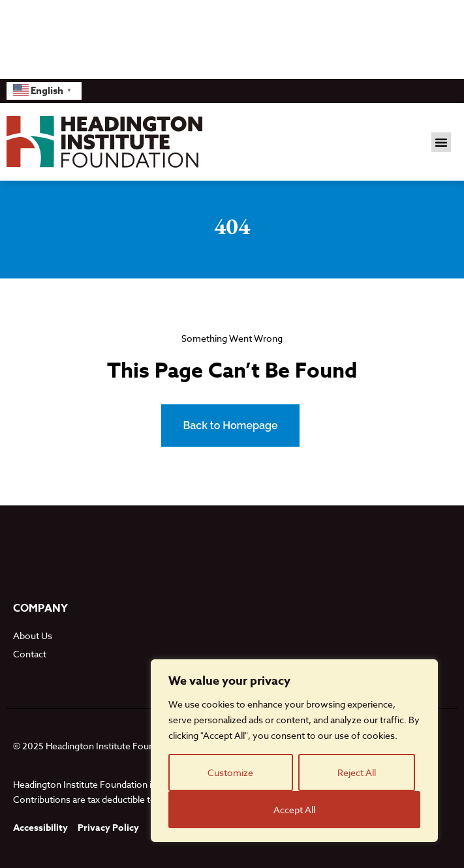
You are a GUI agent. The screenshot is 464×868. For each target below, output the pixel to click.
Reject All (357, 772)
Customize (230, 772)
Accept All (294, 810)
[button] (441, 142)
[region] (294, 751)
